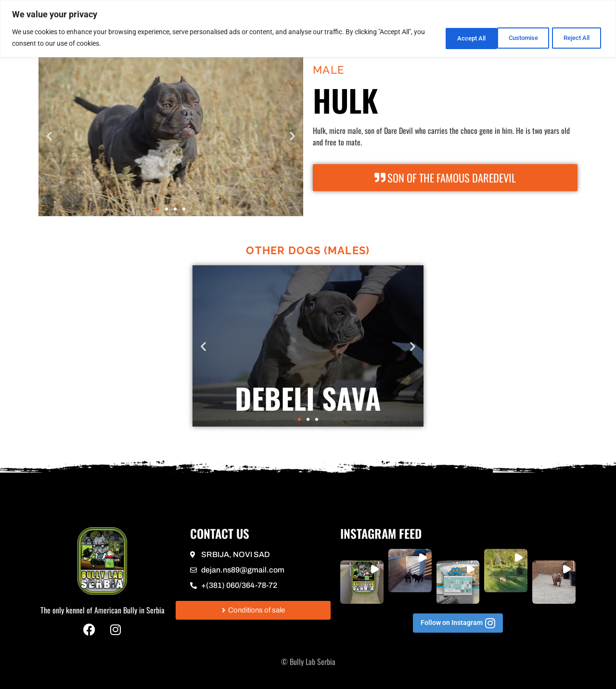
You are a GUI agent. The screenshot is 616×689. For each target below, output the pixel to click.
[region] (308, 29)
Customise (450, 38)
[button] (49, 136)
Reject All (513, 38)
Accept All (575, 38)
